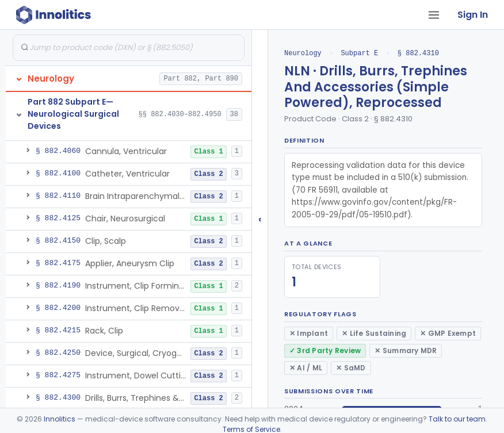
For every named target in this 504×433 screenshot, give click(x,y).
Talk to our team (457, 419)
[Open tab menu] (434, 15)
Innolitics (60, 419)
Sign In (473, 15)
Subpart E (359, 53)
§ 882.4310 (418, 53)
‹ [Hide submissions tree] (260, 219)
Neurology (303, 53)
